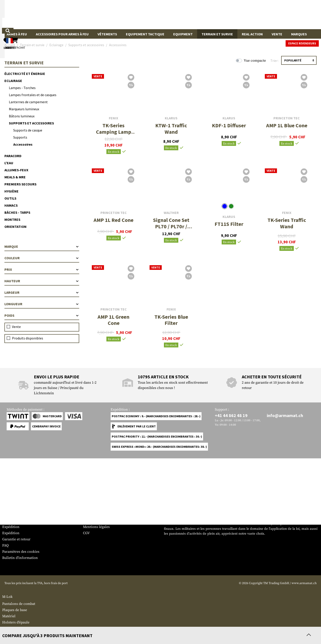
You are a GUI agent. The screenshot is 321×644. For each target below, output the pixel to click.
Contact (8, 521)
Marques (299, 34)
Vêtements (107, 34)
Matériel (9, 616)
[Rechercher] (185, 14)
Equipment (183, 34)
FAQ (5, 545)
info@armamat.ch (285, 415)
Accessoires (23, 144)
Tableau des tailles (17, 514)
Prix (42, 269)
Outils (10, 198)
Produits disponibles (28, 338)
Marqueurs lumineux (24, 109)
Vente (277, 34)
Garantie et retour (16, 539)
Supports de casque (28, 130)
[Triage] (299, 60)
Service (11, 506)
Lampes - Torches (22, 88)
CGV (86, 533)
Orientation (15, 227)
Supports (20, 137)
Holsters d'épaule (16, 622)
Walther (171, 213)
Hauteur (42, 281)
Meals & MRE (15, 177)
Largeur (42, 292)
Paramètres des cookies (21, 552)
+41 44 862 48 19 (231, 415)
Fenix (113, 118)
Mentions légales (96, 527)
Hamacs (11, 205)
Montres (12, 219)
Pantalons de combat (19, 604)
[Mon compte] (255, 14)
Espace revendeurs (302, 43)
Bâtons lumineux (22, 116)
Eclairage (13, 81)
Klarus (171, 118)
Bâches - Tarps (17, 212)
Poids (42, 315)
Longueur (42, 304)
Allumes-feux (16, 170)
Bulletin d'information (20, 558)
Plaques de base (15, 610)
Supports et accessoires (31, 123)
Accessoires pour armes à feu (62, 34)
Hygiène (12, 191)
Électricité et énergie (25, 74)
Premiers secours (20, 184)
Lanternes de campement (28, 102)
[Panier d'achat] (292, 14)
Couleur (42, 258)
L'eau (9, 163)
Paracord (13, 156)
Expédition (11, 527)
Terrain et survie (217, 34)
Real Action (252, 34)
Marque (42, 246)
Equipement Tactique (145, 34)
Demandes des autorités (102, 521)
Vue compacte (255, 61)
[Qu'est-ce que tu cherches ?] (140, 14)
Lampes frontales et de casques (33, 95)
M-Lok (7, 597)
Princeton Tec (287, 118)
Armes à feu (17, 34)
